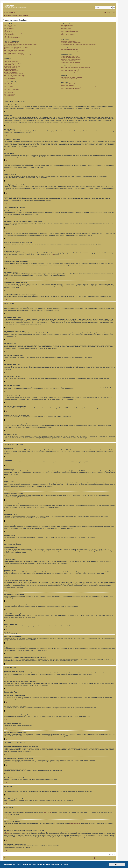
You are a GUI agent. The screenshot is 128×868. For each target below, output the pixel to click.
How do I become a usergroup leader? (70, 31)
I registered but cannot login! (11, 30)
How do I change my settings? (11, 43)
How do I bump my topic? (10, 78)
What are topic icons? (9, 96)
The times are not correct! (10, 46)
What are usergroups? (66, 28)
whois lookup (7, 834)
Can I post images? (8, 88)
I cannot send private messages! (68, 41)
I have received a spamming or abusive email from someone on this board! (79, 44)
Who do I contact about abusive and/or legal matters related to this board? (78, 87)
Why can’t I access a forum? (11, 69)
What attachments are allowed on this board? (72, 77)
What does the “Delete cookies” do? (12, 38)
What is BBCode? (8, 83)
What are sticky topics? (9, 93)
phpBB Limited (48, 813)
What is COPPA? (8, 27)
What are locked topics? (10, 94)
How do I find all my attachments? (69, 79)
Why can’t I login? (8, 31)
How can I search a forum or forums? (70, 56)
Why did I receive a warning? (11, 72)
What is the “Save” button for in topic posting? (15, 75)
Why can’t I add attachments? (11, 71)
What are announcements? (10, 91)
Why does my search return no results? (70, 58)
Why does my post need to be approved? (14, 77)
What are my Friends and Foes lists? (69, 49)
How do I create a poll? (9, 65)
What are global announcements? (12, 89)
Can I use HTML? (8, 85)
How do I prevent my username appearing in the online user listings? (20, 44)
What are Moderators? (66, 27)
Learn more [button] (64, 864)
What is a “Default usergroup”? (68, 34)
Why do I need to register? (10, 25)
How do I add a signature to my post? (13, 63)
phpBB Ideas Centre (75, 823)
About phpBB (7, 814)
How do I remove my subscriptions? (69, 72)
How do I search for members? (68, 61)
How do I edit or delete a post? (11, 62)
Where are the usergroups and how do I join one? (73, 30)
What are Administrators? (67, 25)
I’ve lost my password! (9, 34)
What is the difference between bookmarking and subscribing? (76, 67)
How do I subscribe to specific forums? (70, 70)
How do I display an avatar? (10, 52)
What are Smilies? (8, 87)
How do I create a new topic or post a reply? (14, 60)
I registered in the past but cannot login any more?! (16, 33)
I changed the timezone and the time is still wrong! (16, 47)
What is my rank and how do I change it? (14, 53)
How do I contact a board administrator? (70, 88)
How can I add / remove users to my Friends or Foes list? (74, 51)
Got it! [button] (117, 864)
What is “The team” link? (67, 36)
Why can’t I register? (9, 28)
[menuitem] (13, 13)
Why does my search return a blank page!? (71, 59)
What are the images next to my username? (14, 50)
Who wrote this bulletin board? (68, 84)
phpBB (52, 255)
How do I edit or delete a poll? (11, 68)
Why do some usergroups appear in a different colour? (74, 33)
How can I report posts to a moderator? (13, 74)
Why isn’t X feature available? (68, 85)
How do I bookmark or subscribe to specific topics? (73, 69)
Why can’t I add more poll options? (12, 66)
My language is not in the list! (11, 49)
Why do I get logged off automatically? (13, 36)
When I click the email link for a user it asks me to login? (17, 55)
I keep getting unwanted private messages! (71, 43)
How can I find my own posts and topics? (70, 62)
